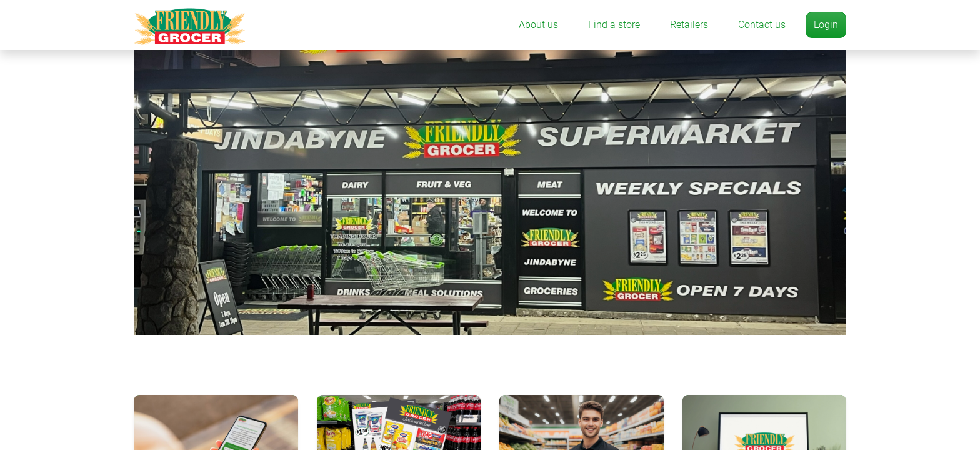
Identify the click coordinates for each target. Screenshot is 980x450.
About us (538, 25)
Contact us (762, 25)
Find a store (614, 25)
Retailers (689, 25)
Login (826, 25)
